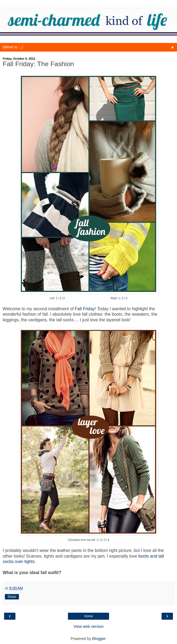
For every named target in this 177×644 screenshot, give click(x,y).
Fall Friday (85, 309)
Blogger (99, 639)
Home (88, 616)
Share (12, 597)
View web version (88, 626)
